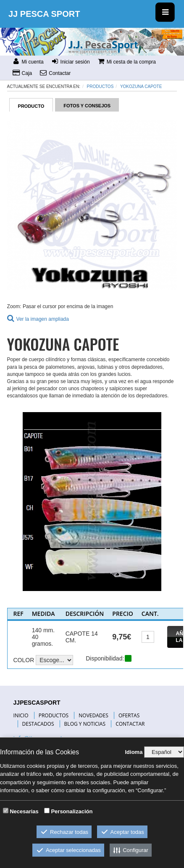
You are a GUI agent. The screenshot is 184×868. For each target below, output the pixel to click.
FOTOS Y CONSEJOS (87, 106)
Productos (100, 87)
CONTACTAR (130, 724)
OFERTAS (129, 715)
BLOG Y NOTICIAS (85, 724)
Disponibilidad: (105, 658)
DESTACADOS (38, 724)
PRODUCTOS (54, 715)
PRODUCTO (31, 106)
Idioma (134, 752)
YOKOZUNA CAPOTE (141, 87)
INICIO (21, 715)
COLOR (24, 660)
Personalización (72, 811)
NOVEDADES (93, 715)
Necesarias (24, 811)
